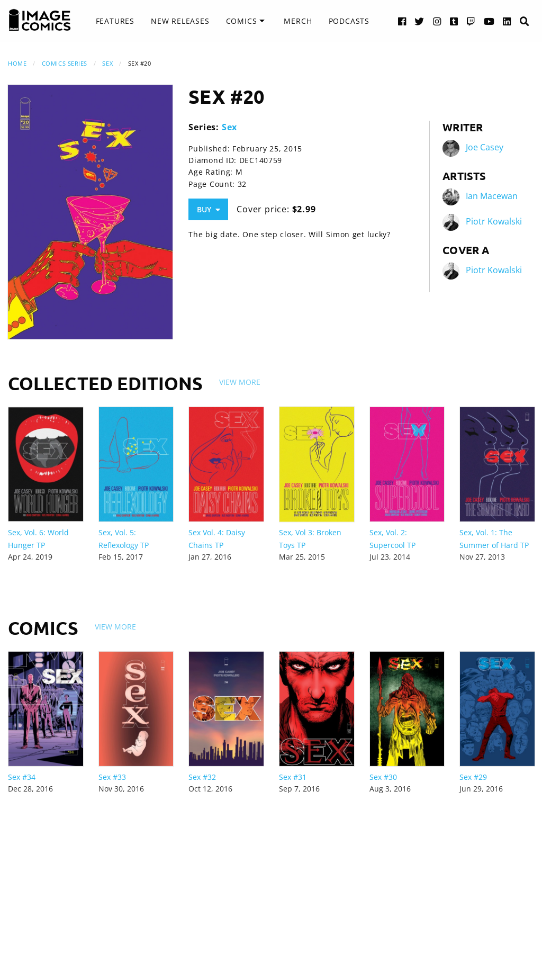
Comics (242, 21)
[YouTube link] (489, 21)
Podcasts (349, 21)
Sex (107, 63)
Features (115, 21)
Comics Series (65, 63)
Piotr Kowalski (494, 221)
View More (240, 382)
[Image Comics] (40, 20)
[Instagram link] (437, 21)
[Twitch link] (471, 21)
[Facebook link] (402, 21)
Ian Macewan (492, 196)
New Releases (180, 21)
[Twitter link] (419, 21)
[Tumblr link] (454, 21)
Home (17, 63)
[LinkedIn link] (507, 21)
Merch (298, 21)
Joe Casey (485, 147)
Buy (209, 209)
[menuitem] (115, 21)
